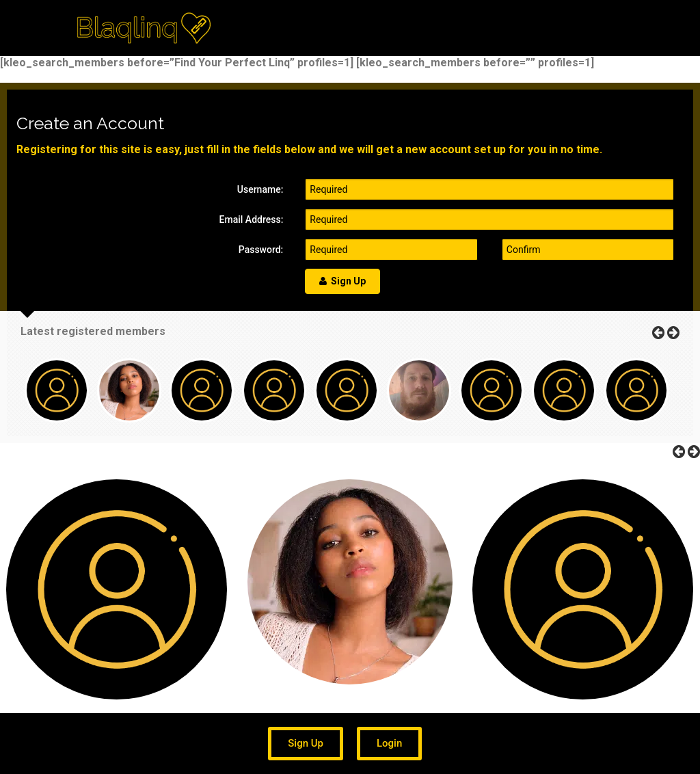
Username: (260, 189)
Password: (261, 250)
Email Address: (252, 219)
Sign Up (342, 281)
